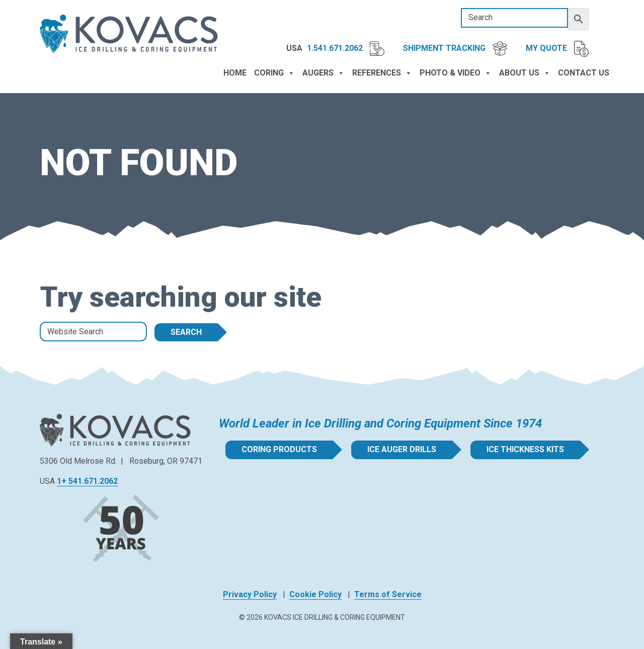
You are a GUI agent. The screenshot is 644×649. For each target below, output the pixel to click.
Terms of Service (388, 594)
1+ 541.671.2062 (87, 481)
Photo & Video (456, 73)
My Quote (557, 49)
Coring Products (279, 449)
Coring (274, 73)
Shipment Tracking (455, 49)
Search (186, 332)
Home (235, 73)
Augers (324, 73)
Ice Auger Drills (402, 449)
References (382, 73)
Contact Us (584, 73)
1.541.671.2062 (346, 49)
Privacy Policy (250, 594)
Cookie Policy (315, 594)
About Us (525, 73)
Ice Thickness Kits (525, 449)
